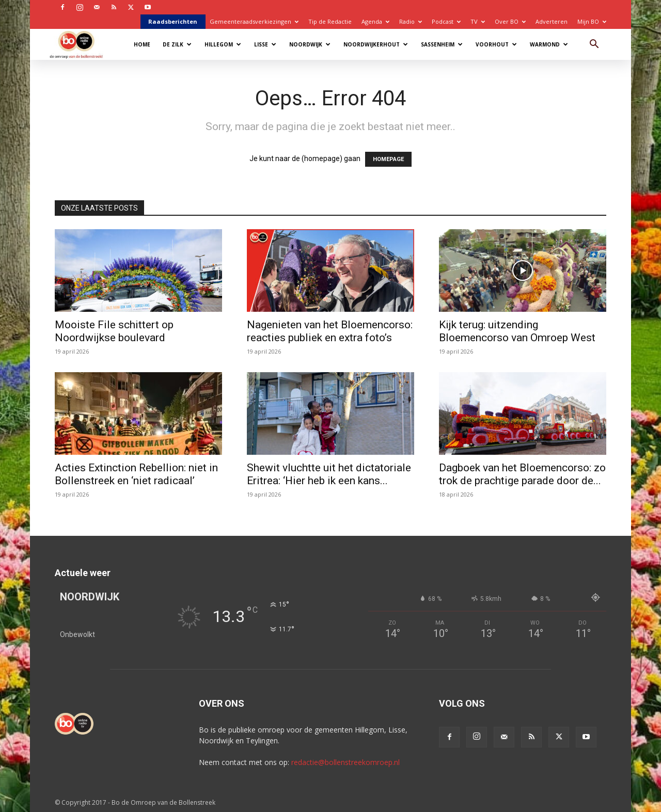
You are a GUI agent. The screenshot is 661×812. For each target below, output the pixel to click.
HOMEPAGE (388, 159)
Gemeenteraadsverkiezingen (254, 21)
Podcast (446, 21)
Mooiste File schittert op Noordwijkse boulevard (114, 331)
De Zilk (177, 44)
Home (142, 44)
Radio (411, 21)
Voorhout (496, 44)
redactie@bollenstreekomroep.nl (345, 762)
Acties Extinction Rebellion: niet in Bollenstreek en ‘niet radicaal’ (136, 474)
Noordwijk (310, 44)
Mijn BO (592, 21)
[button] (594, 45)
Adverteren (552, 21)
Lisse (265, 44)
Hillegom (223, 44)
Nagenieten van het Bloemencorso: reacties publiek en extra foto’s (330, 331)
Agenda (375, 21)
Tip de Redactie (330, 21)
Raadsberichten (173, 21)
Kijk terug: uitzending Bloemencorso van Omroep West (517, 331)
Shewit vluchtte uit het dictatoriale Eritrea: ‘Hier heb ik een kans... (329, 474)
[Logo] (81, 44)
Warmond (549, 44)
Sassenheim (442, 44)
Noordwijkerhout (376, 44)
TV (478, 21)
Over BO (510, 21)
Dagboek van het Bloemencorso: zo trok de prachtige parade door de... (522, 474)
